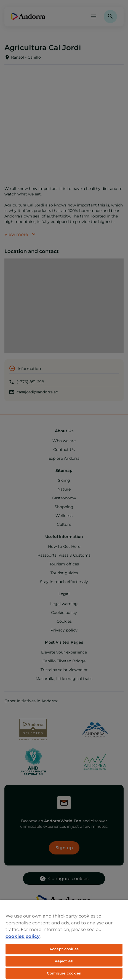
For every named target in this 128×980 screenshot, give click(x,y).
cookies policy (23, 936)
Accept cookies (64, 949)
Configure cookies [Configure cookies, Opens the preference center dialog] (64, 973)
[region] (64, 940)
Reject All (64, 961)
